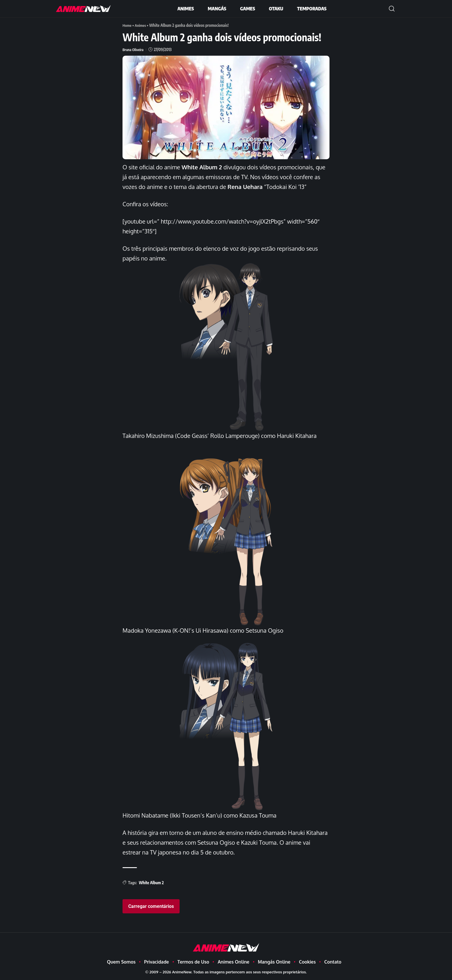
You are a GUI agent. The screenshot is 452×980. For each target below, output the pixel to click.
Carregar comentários (151, 906)
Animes (142, 25)
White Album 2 (151, 883)
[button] (392, 9)
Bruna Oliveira (134, 49)
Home (127, 25)
